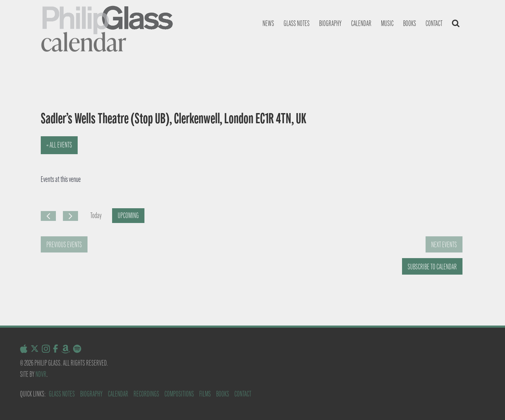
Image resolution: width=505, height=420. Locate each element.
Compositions (179, 394)
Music (387, 23)
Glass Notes (62, 394)
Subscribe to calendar (432, 267)
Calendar (361, 23)
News (268, 23)
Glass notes (297, 23)
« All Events (59, 145)
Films (205, 394)
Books (410, 23)
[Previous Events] (48, 216)
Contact (434, 23)
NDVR (41, 374)
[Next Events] (70, 216)
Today (96, 215)
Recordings (146, 394)
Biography (330, 23)
